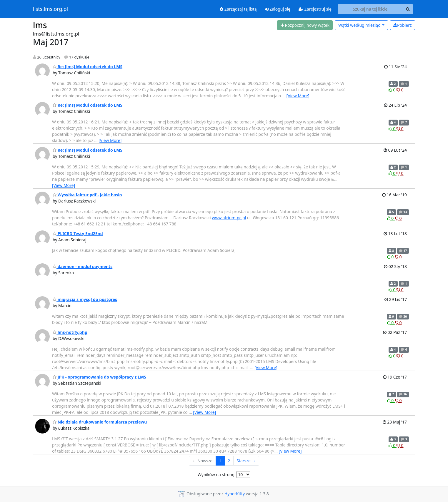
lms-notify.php (70, 332)
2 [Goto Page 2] (229, 461)
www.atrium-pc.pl (229, 218)
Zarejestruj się (315, 9)
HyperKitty (235, 494)
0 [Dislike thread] (400, 90)
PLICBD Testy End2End (78, 234)
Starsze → (246, 461)
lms (40, 25)
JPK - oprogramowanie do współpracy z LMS (99, 377)
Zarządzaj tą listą (238, 9)
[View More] (298, 96)
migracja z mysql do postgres (85, 299)
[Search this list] (370, 9)
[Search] (408, 9)
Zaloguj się (278, 9)
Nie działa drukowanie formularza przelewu (100, 422)
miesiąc (360, 25)
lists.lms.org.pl (50, 9)
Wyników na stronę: (217, 475)
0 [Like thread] (393, 90)
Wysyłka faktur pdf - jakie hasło (87, 195)
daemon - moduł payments (83, 266)
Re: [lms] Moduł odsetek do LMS (88, 67)
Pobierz (402, 25)
